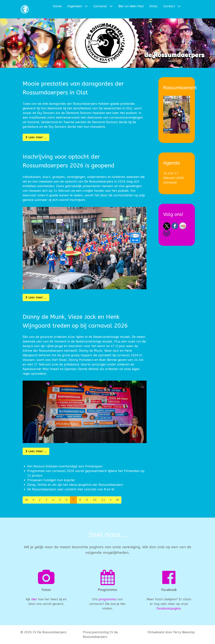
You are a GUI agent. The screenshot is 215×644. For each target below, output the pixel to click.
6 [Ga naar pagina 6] (67, 500)
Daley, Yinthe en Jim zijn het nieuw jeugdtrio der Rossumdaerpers (75, 485)
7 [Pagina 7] (73, 500)
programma (107, 599)
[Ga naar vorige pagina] (33, 500)
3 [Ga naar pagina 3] (47, 500)
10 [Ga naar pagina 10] (95, 500)
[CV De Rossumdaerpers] (25, 9)
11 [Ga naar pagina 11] (103, 500)
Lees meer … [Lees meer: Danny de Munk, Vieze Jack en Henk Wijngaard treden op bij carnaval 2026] (36, 451)
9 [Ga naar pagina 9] (87, 500)
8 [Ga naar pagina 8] (80, 500)
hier (34, 599)
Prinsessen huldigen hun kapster (51, 480)
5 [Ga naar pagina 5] (60, 500)
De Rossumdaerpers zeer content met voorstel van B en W (71, 489)
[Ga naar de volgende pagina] (111, 500)
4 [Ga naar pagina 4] (53, 500)
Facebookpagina (169, 608)
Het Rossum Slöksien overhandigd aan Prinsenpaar (65, 466)
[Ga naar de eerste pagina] (26, 500)
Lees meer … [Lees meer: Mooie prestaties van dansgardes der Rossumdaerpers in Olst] (36, 137)
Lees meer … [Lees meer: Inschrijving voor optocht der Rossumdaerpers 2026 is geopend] (36, 297)
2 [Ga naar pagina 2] (40, 500)
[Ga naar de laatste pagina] (118, 500)
